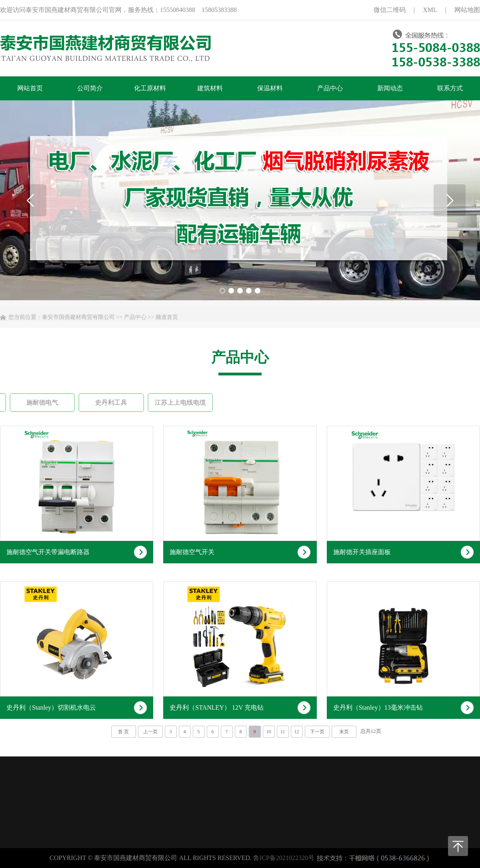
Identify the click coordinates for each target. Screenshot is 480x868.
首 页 (123, 732)
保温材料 (270, 88)
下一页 (317, 732)
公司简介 (90, 88)
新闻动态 (390, 88)
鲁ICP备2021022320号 (284, 858)
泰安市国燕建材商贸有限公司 (78, 322)
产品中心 (330, 88)
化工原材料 (150, 88)
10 (269, 732)
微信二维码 (390, 10)
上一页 (150, 732)
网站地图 (467, 10)
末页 (344, 732)
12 (297, 732)
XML (430, 10)
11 (283, 732)
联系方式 (450, 88)
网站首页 (30, 88)
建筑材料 (210, 88)
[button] (450, 200)
